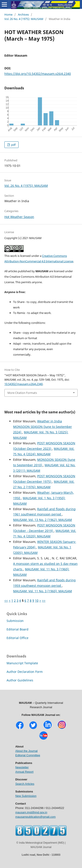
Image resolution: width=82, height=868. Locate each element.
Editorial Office (17, 638)
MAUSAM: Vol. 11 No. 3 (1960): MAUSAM (43, 591)
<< (6, 601)
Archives (23, 14)
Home (8, 14)
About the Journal (26, 751)
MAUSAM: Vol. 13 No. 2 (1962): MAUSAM (43, 520)
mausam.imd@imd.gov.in (31, 812)
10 (37, 601)
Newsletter (22, 767)
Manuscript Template (22, 663)
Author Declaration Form (25, 672)
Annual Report (24, 772)
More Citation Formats (22, 393)
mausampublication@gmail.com (35, 817)
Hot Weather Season (19, 217)
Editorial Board (17, 629)
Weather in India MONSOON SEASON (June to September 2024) (43, 427)
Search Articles (25, 784)
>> (44, 601)
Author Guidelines (20, 680)
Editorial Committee (28, 755)
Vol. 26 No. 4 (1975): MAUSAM (24, 19)
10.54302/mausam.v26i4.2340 (24, 384)
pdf (13, 145)
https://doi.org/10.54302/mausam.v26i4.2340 (38, 74)
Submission (15, 621)
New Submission (26, 796)
